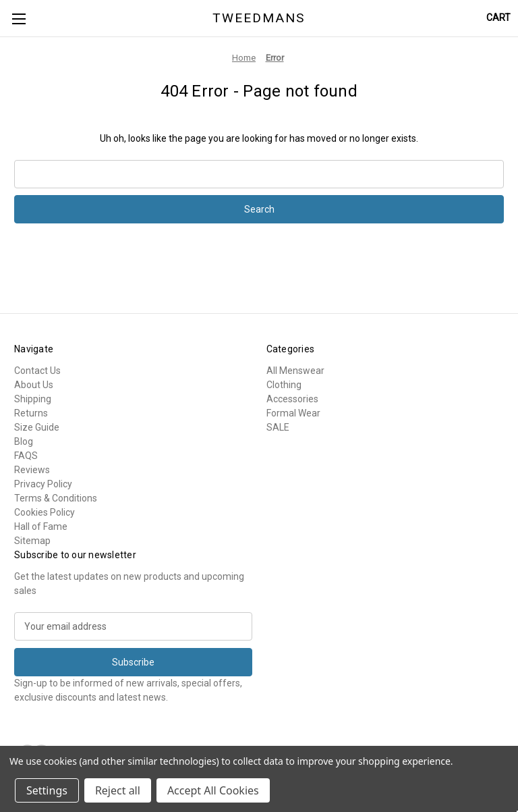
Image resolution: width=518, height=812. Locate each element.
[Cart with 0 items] (498, 18)
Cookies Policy (45, 512)
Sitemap (32, 541)
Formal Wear (293, 413)
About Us (34, 385)
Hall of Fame (41, 526)
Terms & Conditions (56, 498)
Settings (47, 790)
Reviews (32, 470)
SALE (278, 427)
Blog (24, 441)
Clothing (284, 385)
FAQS (26, 456)
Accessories (292, 399)
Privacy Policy (43, 484)
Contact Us (37, 371)
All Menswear (295, 371)
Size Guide (37, 427)
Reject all (118, 790)
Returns (31, 413)
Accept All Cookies (213, 790)
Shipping (33, 399)
